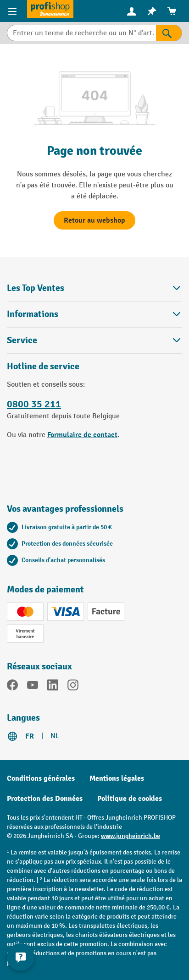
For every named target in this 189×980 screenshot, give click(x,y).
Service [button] (94, 340)
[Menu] (14, 11)
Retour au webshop (94, 220)
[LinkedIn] (53, 687)
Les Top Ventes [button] (94, 288)
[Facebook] (12, 687)
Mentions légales (117, 778)
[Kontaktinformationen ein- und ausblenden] (21, 957)
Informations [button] (94, 314)
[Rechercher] (169, 33)
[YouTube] (33, 687)
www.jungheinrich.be (131, 836)
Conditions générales (41, 778)
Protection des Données (45, 799)
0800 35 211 (34, 404)
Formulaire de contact (82, 435)
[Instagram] (73, 687)
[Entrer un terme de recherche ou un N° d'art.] (81, 33)
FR (30, 736)
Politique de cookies (130, 799)
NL (55, 736)
